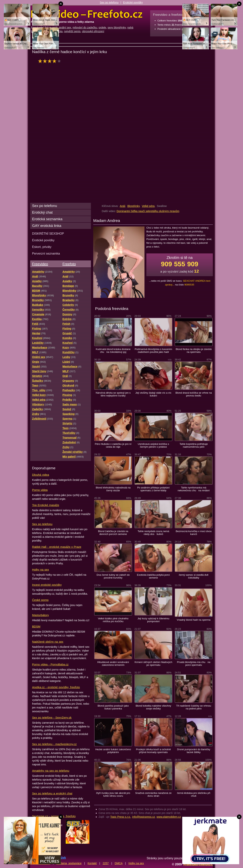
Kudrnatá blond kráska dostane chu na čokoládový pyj (113, 351)
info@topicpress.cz (144, 817)
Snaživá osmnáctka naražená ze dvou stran (153, 794)
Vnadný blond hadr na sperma (194, 620)
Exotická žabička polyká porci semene (153, 576)
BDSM (36, 626)
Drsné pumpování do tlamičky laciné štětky (194, 751)
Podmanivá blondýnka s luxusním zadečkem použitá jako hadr (153, 351)
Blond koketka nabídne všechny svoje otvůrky (153, 707)
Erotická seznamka (47, 219)
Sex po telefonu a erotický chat (52, 793)
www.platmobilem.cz (169, 817)
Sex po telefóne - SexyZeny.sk (52, 717)
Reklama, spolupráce (69, 863)
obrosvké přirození (93, 31)
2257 (106, 863)
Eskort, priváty (42, 247)
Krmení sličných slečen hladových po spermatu (153, 664)
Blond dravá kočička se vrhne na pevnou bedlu (194, 394)
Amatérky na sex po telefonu (51, 771)
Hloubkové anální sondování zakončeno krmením (113, 664)
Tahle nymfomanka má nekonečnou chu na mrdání (194, 489)
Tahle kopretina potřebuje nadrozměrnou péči (194, 445)
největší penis (72, 31)
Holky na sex (41, 570)
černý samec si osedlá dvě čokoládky (194, 576)
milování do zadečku (85, 28)
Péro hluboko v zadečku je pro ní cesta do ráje (113, 445)
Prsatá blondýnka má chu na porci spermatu (194, 664)
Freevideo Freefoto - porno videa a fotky (87, 14)
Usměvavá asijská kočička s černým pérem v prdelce (153, 445)
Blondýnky (133, 206)
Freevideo (40, 264)
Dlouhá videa (41, 475)
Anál (122, 206)
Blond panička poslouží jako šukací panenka (113, 707)
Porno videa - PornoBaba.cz (50, 664)
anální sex (65, 28)
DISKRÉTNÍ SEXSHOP (48, 234)
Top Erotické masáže (46, 505)
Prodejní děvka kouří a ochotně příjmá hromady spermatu (153, 751)
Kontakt (92, 863)
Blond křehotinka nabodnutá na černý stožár (113, 489)
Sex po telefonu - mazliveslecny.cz (54, 744)
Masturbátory (40, 615)
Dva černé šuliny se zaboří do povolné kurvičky (113, 576)
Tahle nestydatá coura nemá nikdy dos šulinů (153, 533)
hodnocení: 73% (51, 61)
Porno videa (40, 490)
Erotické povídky (133, 2)
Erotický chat (42, 212)
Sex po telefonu (109, 2)
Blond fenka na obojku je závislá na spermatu (194, 351)
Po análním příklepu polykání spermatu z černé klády (153, 489)
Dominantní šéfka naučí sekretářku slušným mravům (148, 211)
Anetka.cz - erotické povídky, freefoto (56, 687)
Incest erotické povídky (47, 585)
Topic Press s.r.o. (121, 817)
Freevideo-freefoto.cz (199, 864)
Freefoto (69, 264)
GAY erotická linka (47, 226)
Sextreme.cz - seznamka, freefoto (54, 816)
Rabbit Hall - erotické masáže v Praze (57, 547)
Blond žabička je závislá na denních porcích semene (113, 533)
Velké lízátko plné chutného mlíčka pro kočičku (113, 620)
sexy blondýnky (117, 28)
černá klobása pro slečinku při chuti (194, 794)
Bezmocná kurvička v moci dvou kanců (194, 533)
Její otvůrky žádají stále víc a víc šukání (153, 394)
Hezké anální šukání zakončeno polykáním (113, 751)
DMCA (119, 863)
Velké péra (148, 206)
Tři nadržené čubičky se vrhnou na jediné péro (194, 707)
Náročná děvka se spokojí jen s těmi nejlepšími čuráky (113, 394)
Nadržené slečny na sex (48, 642)
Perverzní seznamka (46, 253)
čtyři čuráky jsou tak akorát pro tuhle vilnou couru (113, 794)
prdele (102, 28)
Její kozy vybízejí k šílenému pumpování (153, 620)
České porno (40, 600)
